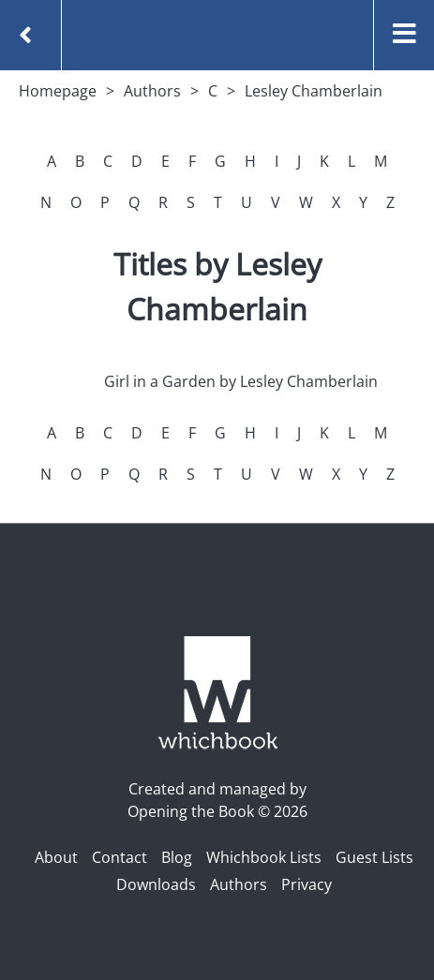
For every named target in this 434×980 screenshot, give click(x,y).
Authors (152, 91)
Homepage (58, 91)
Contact (120, 857)
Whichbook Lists (264, 857)
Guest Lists (374, 857)
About (56, 857)
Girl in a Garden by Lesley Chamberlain (241, 381)
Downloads (156, 884)
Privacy (307, 884)
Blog (177, 857)
